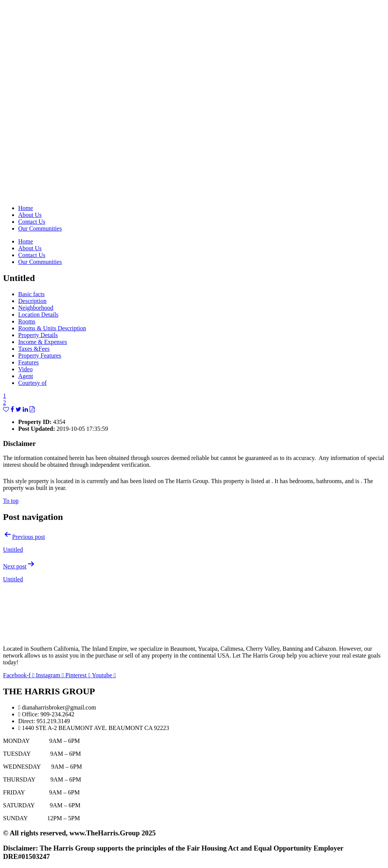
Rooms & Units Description (52, 328)
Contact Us (32, 222)
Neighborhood (36, 308)
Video (25, 369)
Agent (26, 376)
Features (28, 362)
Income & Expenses (43, 342)
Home (26, 208)
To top (11, 501)
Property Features (40, 356)
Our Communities (40, 228)
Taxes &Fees (34, 349)
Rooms (27, 321)
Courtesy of (32, 383)
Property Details (38, 335)
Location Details (38, 315)
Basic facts (31, 294)
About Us (30, 215)
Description (32, 301)
